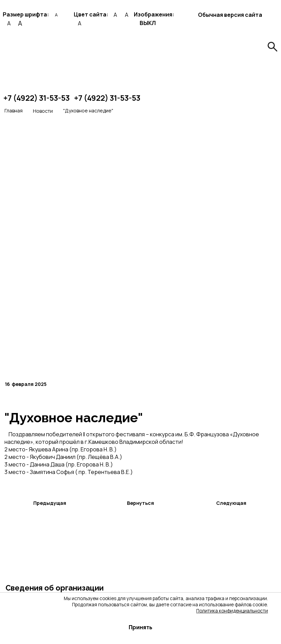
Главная (14, 111)
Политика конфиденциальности (232, 611)
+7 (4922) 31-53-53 (37, 98)
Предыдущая (50, 503)
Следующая (231, 503)
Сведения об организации (55, 588)
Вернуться (140, 503)
